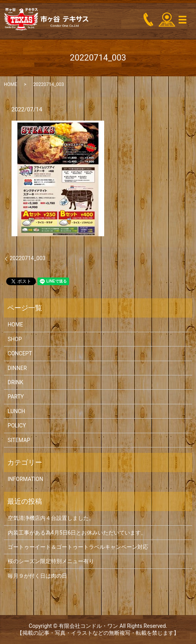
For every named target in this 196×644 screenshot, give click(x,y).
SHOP (15, 339)
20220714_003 (28, 258)
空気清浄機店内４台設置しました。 (51, 518)
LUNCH (16, 411)
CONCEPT (20, 353)
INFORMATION (25, 479)
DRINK (15, 382)
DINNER (17, 368)
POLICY (17, 425)
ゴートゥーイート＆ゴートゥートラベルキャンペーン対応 (78, 547)
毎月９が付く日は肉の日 (37, 576)
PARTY (16, 397)
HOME (10, 84)
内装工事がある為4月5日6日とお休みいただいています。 (77, 533)
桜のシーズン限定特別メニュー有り (51, 561)
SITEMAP (19, 440)
